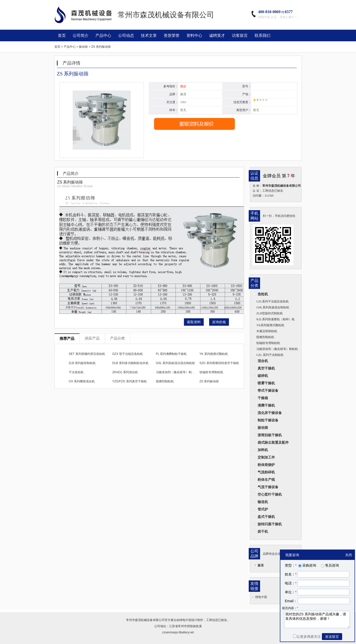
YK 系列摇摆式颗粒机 (214, 354)
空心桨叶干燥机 (270, 494)
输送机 (263, 502)
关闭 (349, 555)
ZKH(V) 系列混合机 (125, 372)
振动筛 (263, 428)
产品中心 (103, 35)
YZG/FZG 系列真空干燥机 (129, 381)
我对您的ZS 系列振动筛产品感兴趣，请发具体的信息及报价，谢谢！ (317, 620)
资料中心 (194, 35)
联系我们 (263, 35)
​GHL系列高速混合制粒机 (273, 307)
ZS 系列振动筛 (209, 381)
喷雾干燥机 (266, 383)
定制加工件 (266, 457)
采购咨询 (307, 565)
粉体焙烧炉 (266, 465)
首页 (62, 35)
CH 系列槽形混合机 (82, 381)
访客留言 (240, 35)
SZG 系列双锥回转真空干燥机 (219, 363)
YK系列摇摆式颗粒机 (270, 325)
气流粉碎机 (266, 472)
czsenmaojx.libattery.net (178, 632)
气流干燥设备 (268, 487)
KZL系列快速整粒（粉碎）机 (276, 319)
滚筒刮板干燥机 (270, 435)
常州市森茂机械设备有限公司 (145, 620)
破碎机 (263, 376)
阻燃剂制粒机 (265, 337)
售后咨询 (330, 565)
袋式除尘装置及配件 (273, 442)
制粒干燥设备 (268, 420)
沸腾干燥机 (266, 405)
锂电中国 (261, 597)
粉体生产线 (266, 480)
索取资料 (194, 322)
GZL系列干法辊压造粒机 (273, 301)
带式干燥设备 (268, 391)
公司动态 (126, 35)
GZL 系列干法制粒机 (270, 355)
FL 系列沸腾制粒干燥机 (171, 354)
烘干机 (263, 531)
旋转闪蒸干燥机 (270, 524)
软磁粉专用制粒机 (268, 343)
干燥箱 (263, 398)
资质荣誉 (172, 35)
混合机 (263, 361)
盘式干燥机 (266, 517)
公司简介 (81, 35)
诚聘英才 (217, 35)
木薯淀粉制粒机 (267, 331)
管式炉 (263, 509)
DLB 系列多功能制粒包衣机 (130, 363)
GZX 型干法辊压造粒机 (128, 354)
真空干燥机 (266, 368)
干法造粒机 (76, 372)
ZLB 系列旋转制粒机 (82, 363)
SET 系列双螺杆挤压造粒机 (87, 354)
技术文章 (149, 35)
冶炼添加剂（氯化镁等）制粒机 (277, 349)
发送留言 (332, 637)
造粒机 (263, 294)
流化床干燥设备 (270, 413)
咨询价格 (219, 322)
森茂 (261, 565)
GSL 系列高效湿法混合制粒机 (176, 363)
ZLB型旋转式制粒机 (270, 313)
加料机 (263, 450)
